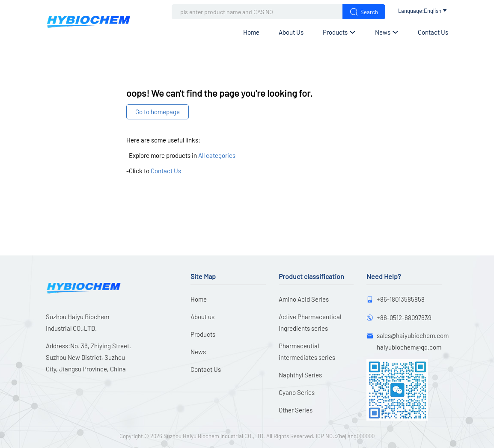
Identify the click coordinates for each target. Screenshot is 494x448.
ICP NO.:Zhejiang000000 (345, 436)
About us (291, 32)
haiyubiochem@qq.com (409, 347)
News (387, 32)
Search (364, 12)
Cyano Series (297, 392)
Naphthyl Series (300, 375)
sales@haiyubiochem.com (413, 335)
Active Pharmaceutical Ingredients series (310, 322)
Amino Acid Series (304, 299)
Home (251, 32)
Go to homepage (158, 112)
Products (339, 32)
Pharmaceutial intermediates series (307, 352)
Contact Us (433, 32)
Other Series (296, 410)
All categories (217, 155)
